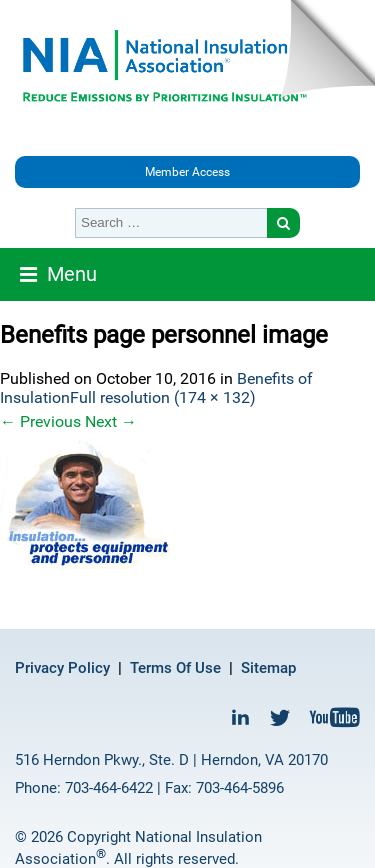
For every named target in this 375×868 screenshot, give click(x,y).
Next (111, 421)
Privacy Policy (62, 668)
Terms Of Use (175, 668)
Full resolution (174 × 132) (163, 397)
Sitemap (268, 668)
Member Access (187, 172)
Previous (40, 421)
